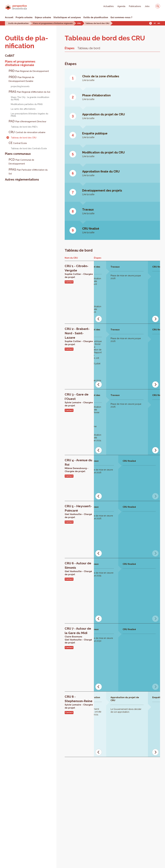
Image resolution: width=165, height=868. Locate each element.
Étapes (70, 48)
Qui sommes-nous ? (121, 17)
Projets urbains (24, 17)
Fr (151, 23)
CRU (79, 23)
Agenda (121, 6)
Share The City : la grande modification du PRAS (30, 98)
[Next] (155, 319)
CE (18, 143)
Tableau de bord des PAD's (24, 127)
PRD (29, 71)
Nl (155, 23)
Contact (69, 282)
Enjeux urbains (43, 17)
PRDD (21, 79)
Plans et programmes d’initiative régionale (20, 63)
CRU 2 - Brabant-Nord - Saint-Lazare (77, 333)
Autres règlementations (22, 180)
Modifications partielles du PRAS (27, 104)
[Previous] (99, 319)
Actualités (109, 6)
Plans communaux (18, 154)
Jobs (147, 6)
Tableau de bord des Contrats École (29, 148)
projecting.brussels (20, 86)
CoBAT (10, 56)
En (159, 23)
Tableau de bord (89, 48)
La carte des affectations (23, 109)
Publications (135, 6)
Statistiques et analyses (67, 17)
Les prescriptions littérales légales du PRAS (29, 115)
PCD (21, 161)
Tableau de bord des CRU (97, 23)
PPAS (28, 171)
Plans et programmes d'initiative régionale (53, 23)
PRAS (29, 92)
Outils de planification (96, 17)
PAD (27, 121)
